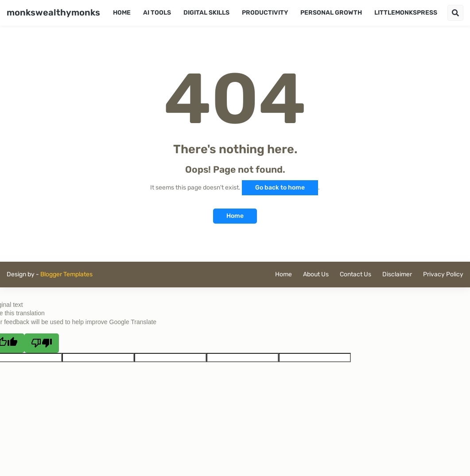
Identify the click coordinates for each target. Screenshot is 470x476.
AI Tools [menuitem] (157, 13)
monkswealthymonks (53, 12)
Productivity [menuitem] (265, 13)
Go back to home (280, 188)
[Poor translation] (42, 343)
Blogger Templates (66, 274)
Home (235, 216)
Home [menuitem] (122, 13)
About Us (316, 274)
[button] (455, 13)
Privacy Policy (443, 274)
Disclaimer (397, 274)
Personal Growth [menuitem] (331, 13)
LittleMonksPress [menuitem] (406, 13)
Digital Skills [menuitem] (206, 13)
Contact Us (355, 274)
